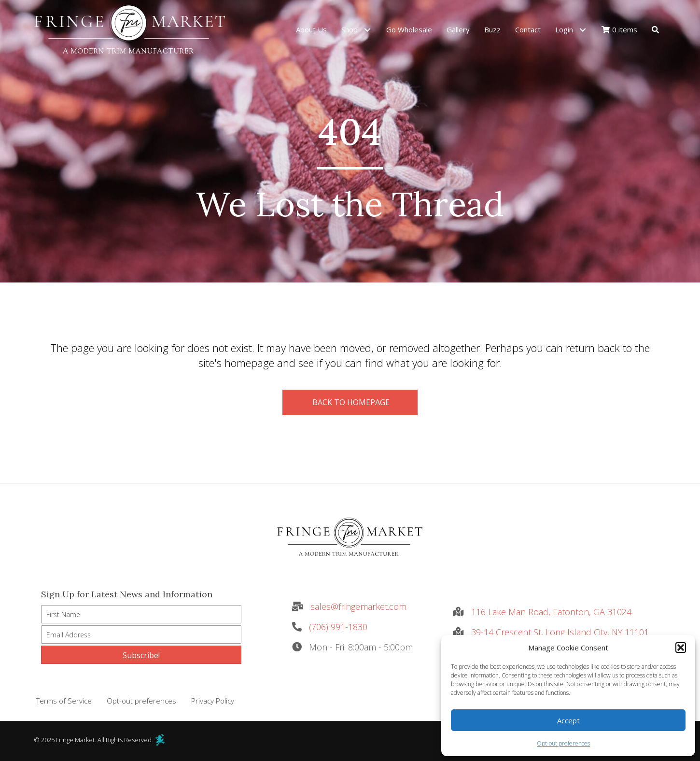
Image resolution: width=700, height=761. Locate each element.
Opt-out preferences (563, 743)
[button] (681, 648)
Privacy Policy (213, 701)
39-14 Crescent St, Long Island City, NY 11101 (560, 632)
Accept (568, 720)
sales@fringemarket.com (358, 606)
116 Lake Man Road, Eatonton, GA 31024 (551, 612)
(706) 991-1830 (338, 627)
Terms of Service (64, 701)
